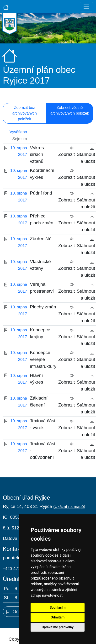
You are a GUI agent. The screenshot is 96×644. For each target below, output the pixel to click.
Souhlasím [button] (58, 607)
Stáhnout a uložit (86, 155)
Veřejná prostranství (42, 288)
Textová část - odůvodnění (43, 451)
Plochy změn (43, 307)
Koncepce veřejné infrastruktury (43, 359)
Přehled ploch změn (42, 219)
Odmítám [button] (58, 617)
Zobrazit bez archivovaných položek (25, 113)
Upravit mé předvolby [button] (58, 627)
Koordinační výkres (42, 174)
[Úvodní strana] (6, 7)
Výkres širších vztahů (37, 155)
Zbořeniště (41, 239)
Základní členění (39, 401)
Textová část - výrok (43, 424)
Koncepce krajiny (40, 333)
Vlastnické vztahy (40, 265)
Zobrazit (67, 151)
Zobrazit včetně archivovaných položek (70, 110)
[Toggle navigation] (86, 7)
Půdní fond (41, 193)
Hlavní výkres (36, 379)
